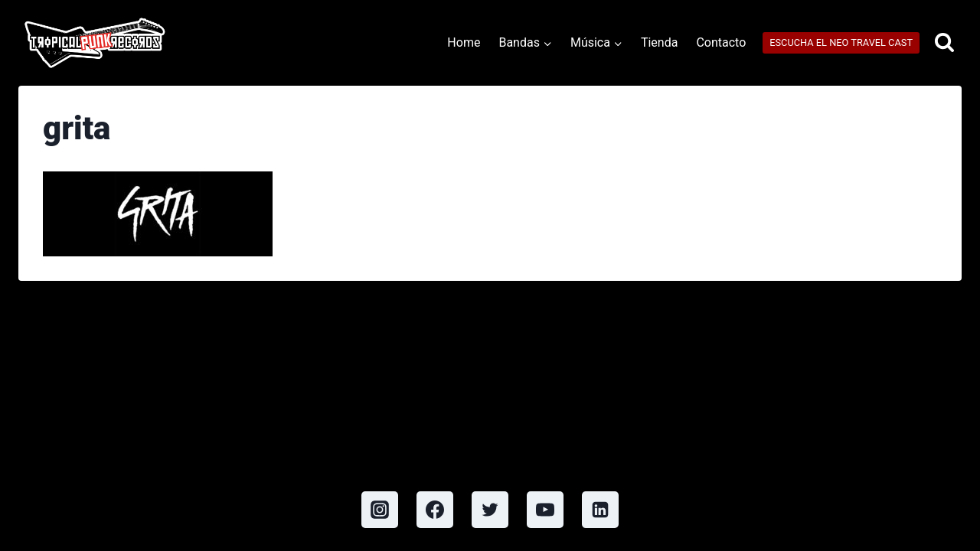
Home (464, 42)
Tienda (659, 42)
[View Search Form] (944, 43)
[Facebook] (435, 510)
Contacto (721, 42)
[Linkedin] (600, 510)
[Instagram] (380, 510)
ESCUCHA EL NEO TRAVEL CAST (841, 42)
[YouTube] (545, 510)
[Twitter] (490, 510)
